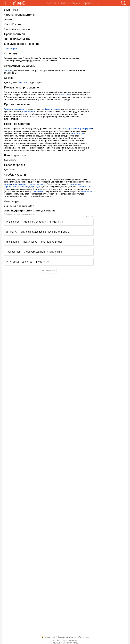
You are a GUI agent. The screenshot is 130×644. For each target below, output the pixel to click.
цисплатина (64, 95)
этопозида (23, 187)
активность (87, 191)
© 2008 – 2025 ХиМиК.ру (65, 640)
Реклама (56, 643)
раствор (8, 70)
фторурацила (75, 184)
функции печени (52, 109)
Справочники (90, 3)
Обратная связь (71, 643)
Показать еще (49, 270)
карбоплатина (11, 187)
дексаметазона (84, 187)
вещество (23, 83)
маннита (41, 184)
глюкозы (32, 184)
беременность (29, 112)
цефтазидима (36, 187)
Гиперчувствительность (15, 109)
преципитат (37, 191)
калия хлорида (20, 184)
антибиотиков (77, 133)
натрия (7, 184)
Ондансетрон (10, 49)
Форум (52, 3)
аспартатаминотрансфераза (78, 129)
